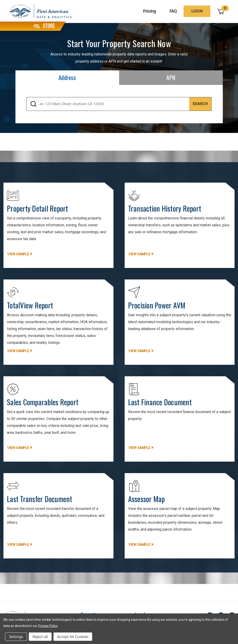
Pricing (150, 11)
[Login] (197, 11)
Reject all (40, 637)
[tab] (67, 78)
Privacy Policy (48, 626)
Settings (16, 637)
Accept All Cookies (73, 637)
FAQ (173, 11)
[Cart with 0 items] (221, 11)
